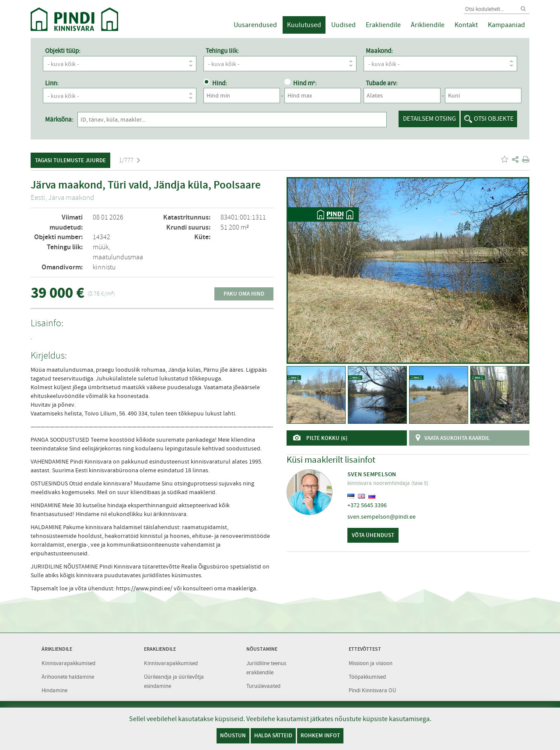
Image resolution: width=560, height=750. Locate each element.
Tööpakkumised (367, 676)
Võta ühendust (373, 535)
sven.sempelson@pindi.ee (381, 516)
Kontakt (466, 25)
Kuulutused (304, 25)
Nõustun (233, 735)
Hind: (215, 83)
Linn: (52, 83)
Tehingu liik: (222, 51)
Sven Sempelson (372, 474)
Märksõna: (59, 119)
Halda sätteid (273, 735)
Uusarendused (255, 25)
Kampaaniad (506, 25)
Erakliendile (383, 25)
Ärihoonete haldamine (68, 676)
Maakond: (379, 51)
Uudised (343, 25)
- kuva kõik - (122, 64)
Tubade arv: (382, 83)
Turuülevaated (263, 685)
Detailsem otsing (429, 119)
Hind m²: (301, 83)
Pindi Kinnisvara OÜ (372, 689)
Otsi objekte (494, 119)
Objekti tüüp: (63, 51)
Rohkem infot (320, 735)
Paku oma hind (244, 294)
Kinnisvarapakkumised (68, 663)
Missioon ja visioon (371, 663)
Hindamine (54, 689)
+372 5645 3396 (367, 505)
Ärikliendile (428, 25)
